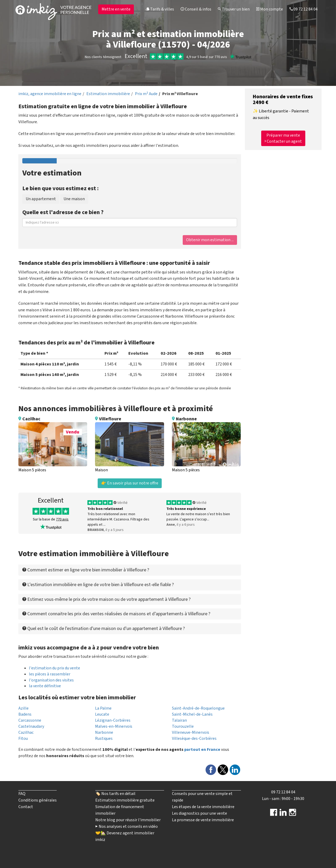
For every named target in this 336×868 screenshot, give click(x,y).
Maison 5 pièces (32, 470)
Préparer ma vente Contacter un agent (283, 138)
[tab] (130, 570)
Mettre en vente (116, 9)
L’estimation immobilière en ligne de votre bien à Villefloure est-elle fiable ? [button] (98, 585)
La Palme (103, 708)
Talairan (179, 720)
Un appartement (41, 199)
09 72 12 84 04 (304, 9)
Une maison (74, 199)
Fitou (23, 738)
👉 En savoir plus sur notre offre (130, 483)
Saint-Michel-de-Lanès (192, 714)
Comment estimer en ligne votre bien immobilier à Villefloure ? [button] (86, 570)
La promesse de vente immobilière (203, 820)
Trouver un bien (234, 9)
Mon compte (270, 9)
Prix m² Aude (146, 94)
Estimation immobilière (108, 94)
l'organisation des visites (51, 680)
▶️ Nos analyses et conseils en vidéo (127, 826)
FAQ (22, 794)
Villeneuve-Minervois (191, 732)
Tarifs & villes (160, 9)
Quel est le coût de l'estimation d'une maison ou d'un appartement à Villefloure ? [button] (104, 629)
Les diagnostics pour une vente (199, 813)
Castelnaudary (31, 726)
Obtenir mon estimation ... (210, 240)
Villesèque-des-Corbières (194, 738)
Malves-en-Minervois (114, 726)
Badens (25, 714)
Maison (101, 470)
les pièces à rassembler (50, 674)
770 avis (62, 519)
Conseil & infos (196, 9)
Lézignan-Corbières (113, 720)
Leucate (102, 714)
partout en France (202, 750)
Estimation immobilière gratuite (125, 800)
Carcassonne (30, 720)
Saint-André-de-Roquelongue (198, 708)
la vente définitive (45, 686)
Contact (26, 807)
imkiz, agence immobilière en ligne (50, 94)
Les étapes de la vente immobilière (203, 807)
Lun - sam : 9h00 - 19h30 (283, 799)
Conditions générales (38, 800)
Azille (23, 708)
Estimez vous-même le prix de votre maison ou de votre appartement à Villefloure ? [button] (106, 599)
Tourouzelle (183, 726)
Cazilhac (26, 732)
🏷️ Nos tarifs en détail (115, 794)
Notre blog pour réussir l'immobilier (128, 820)
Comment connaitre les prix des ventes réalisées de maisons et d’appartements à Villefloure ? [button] (116, 614)
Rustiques (104, 738)
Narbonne (104, 732)
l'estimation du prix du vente (54, 668)
